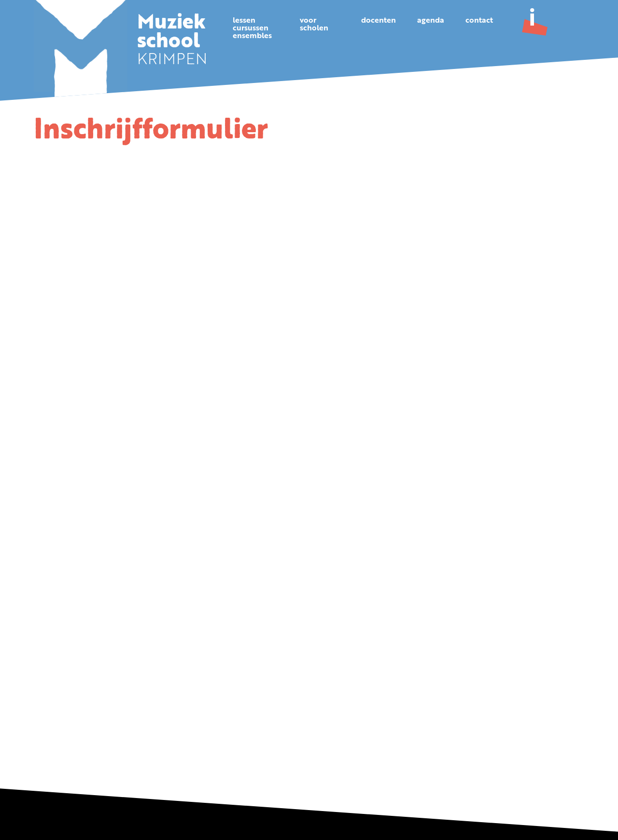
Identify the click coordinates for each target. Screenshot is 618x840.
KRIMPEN (172, 42)
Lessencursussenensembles (252, 28)
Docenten (379, 21)
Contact (479, 21)
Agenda (431, 21)
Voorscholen (314, 25)
